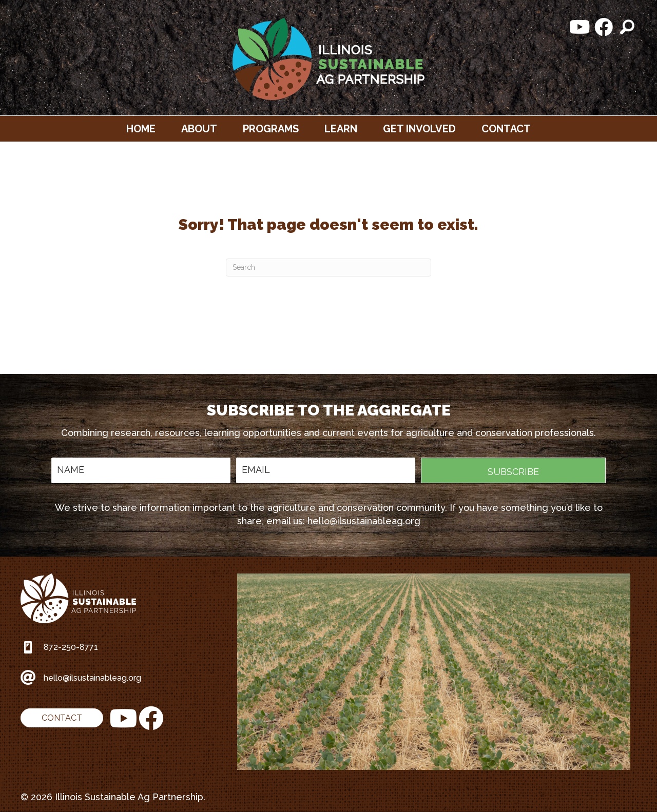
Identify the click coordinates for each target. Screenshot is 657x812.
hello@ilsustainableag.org (364, 521)
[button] (580, 27)
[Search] (328, 268)
